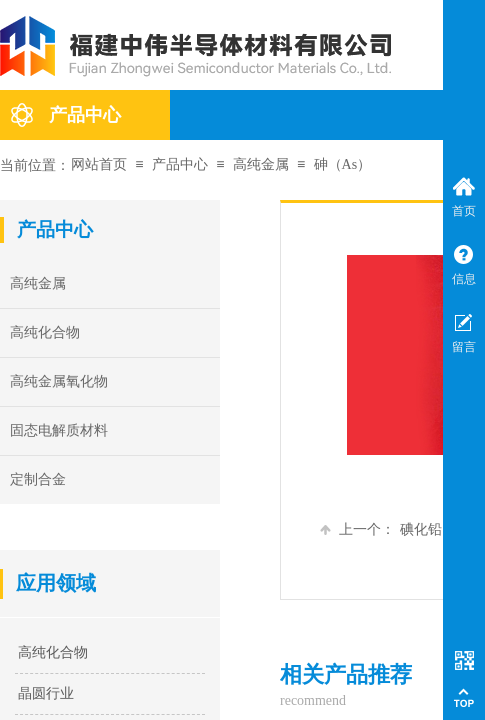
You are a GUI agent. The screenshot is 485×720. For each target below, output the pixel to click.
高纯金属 (261, 164)
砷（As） (343, 164)
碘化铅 (381, 529)
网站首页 (99, 164)
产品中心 (85, 115)
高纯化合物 (53, 652)
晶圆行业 (46, 693)
